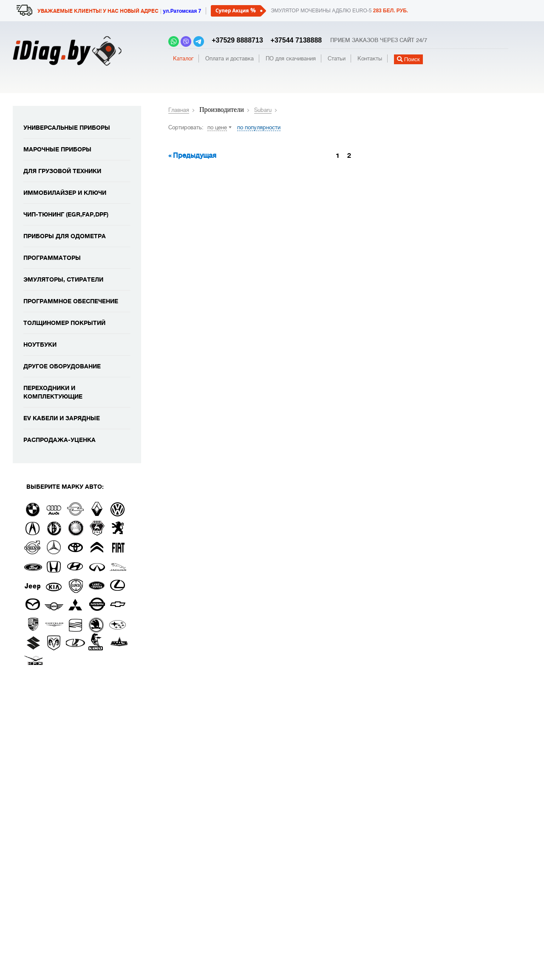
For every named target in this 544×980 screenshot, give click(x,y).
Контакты (370, 58)
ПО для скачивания (291, 58)
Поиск (408, 59)
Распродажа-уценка (59, 440)
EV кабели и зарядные (62, 418)
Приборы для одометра (65, 236)
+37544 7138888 (293, 40)
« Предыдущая (192, 156)
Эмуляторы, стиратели (63, 279)
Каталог (183, 58)
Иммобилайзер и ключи (65, 193)
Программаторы (52, 258)
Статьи (337, 58)
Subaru (263, 110)
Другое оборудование (62, 366)
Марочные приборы (57, 149)
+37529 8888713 (235, 40)
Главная (179, 110)
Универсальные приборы (67, 128)
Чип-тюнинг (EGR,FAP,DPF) (66, 214)
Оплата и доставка (229, 58)
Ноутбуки (40, 345)
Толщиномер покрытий (64, 323)
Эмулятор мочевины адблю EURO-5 (339, 11)
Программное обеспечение (71, 301)
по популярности (259, 127)
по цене (217, 127)
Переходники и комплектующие (53, 392)
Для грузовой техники (62, 171)
